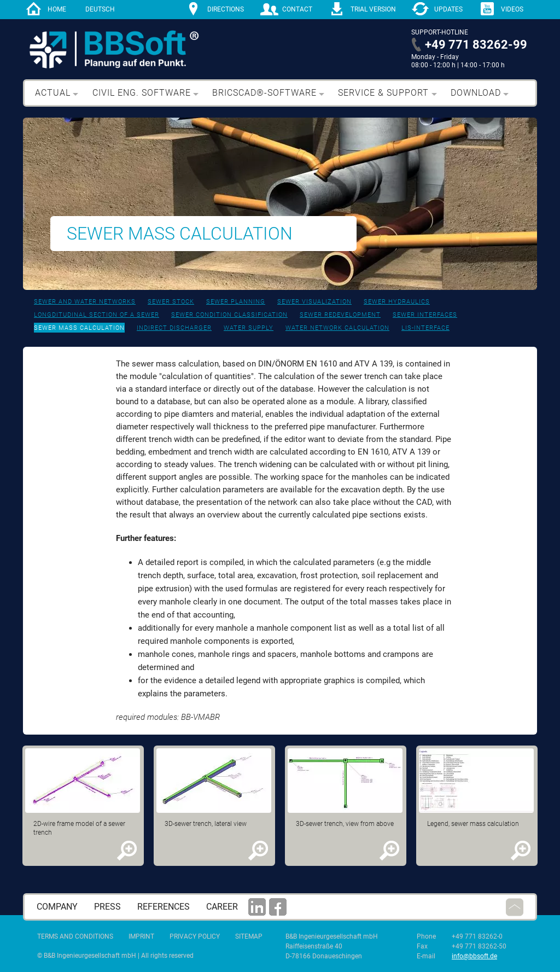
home (57, 9)
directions (226, 9)
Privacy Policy (195, 936)
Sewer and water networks (85, 302)
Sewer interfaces (425, 315)
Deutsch (100, 9)
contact (297, 9)
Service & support (383, 93)
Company (57, 907)
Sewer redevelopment (340, 315)
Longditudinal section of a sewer (97, 315)
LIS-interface (425, 328)
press (107, 907)
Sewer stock (171, 302)
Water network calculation (337, 328)
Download (476, 93)
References (164, 907)
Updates (448, 9)
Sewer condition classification (229, 315)
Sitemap (249, 936)
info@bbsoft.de (474, 956)
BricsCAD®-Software (264, 93)
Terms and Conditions (75, 936)
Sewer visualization (314, 302)
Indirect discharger (174, 328)
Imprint (141, 936)
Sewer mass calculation (79, 328)
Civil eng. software (142, 93)
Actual (53, 93)
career (222, 907)
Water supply (249, 328)
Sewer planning (236, 302)
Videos (512, 9)
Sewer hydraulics (397, 302)
